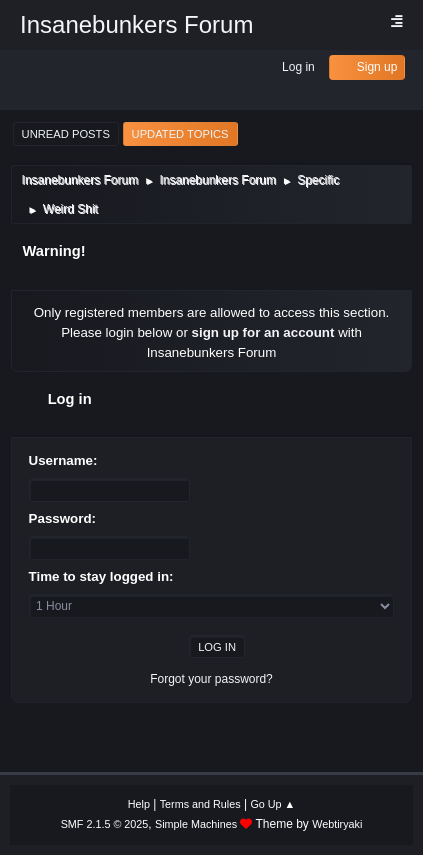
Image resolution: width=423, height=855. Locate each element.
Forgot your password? (211, 679)
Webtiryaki (337, 824)
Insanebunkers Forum (136, 24)
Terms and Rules (200, 804)
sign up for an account (263, 332)
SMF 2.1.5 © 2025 (105, 824)
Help (139, 804)
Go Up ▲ (272, 804)
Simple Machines (196, 824)
